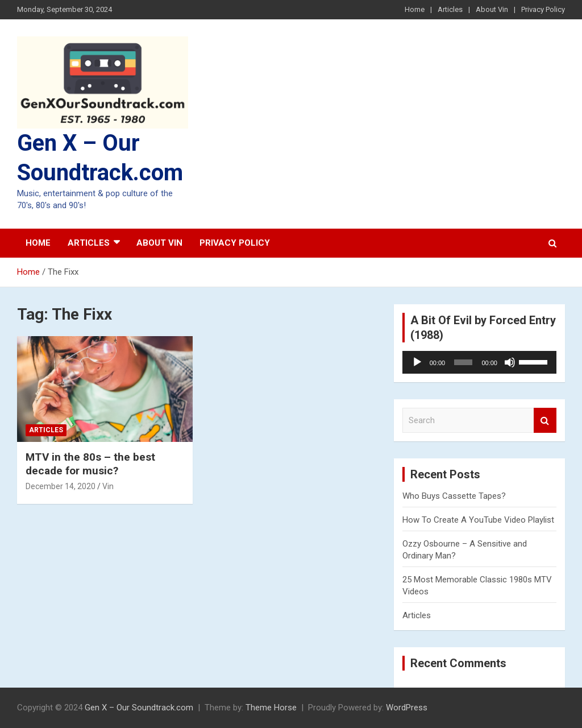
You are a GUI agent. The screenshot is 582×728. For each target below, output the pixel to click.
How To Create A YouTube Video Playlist (478, 520)
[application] (479, 362)
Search (545, 421)
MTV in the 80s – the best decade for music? (90, 464)
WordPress (407, 708)
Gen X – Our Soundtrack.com (139, 708)
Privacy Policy (543, 9)
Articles (450, 9)
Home (415, 9)
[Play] (417, 362)
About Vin (492, 9)
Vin (108, 486)
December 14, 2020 (61, 486)
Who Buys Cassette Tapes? (454, 496)
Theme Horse (271, 708)
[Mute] (510, 362)
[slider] (463, 362)
